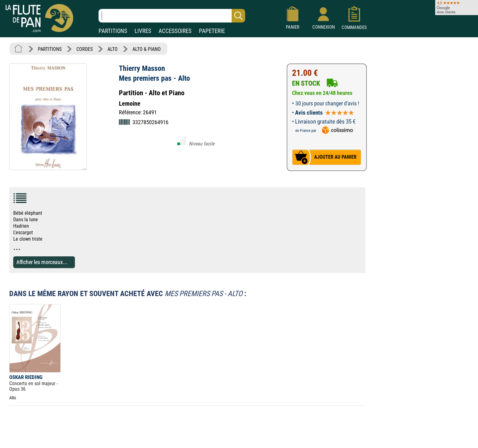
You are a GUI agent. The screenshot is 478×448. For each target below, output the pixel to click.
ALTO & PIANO (147, 49)
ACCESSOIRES (175, 31)
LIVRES (143, 31)
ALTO (113, 49)
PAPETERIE (212, 31)
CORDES (85, 49)
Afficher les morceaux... (42, 262)
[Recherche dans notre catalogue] (172, 16)
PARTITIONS (113, 31)
